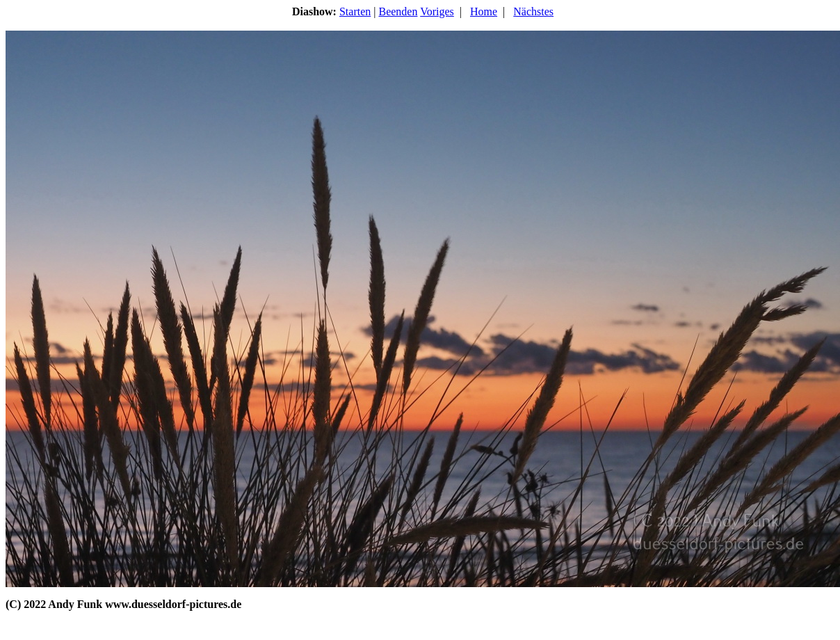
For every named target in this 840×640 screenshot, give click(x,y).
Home (484, 11)
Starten (355, 11)
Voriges (437, 11)
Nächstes (533, 11)
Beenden (398, 11)
